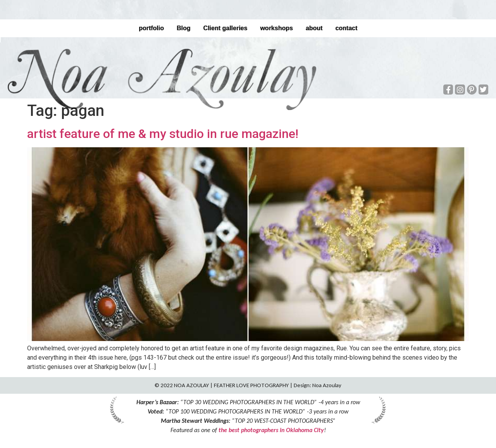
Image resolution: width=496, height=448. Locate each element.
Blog (184, 28)
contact (346, 28)
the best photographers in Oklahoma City (271, 430)
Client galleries (225, 28)
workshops (276, 28)
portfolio (151, 28)
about (314, 28)
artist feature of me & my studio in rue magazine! (163, 134)
